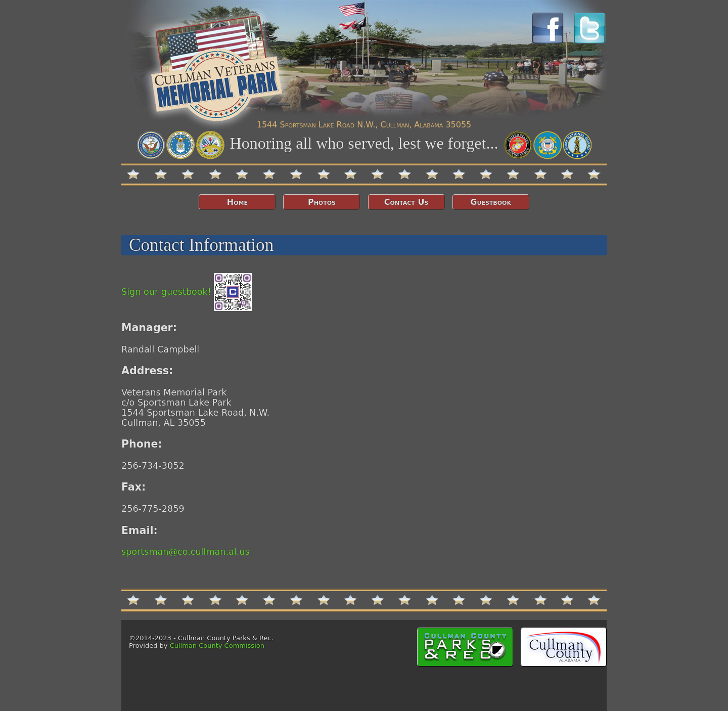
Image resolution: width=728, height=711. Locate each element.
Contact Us (406, 202)
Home (237, 202)
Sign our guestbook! (187, 292)
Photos (322, 202)
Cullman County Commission (217, 646)
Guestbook (491, 202)
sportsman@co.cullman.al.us (186, 552)
